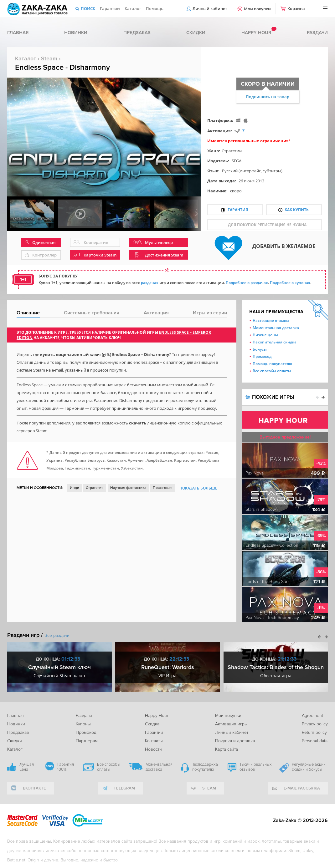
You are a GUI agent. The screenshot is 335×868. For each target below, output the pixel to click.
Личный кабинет (210, 8)
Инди (75, 488)
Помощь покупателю (272, 364)
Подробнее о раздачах (247, 283)
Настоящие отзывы (271, 320)
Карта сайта (227, 749)
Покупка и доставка (235, 741)
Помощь (155, 8)
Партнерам (87, 741)
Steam (49, 58)
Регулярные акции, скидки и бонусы (309, 767)
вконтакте (34, 788)
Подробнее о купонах (290, 283)
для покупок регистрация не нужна (267, 225)
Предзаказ (137, 33)
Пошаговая (163, 488)
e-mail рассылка (302, 788)
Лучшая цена (27, 767)
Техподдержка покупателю (205, 767)
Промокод (262, 356)
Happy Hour (157, 716)
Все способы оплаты (272, 371)
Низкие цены (265, 335)
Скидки (196, 33)
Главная (18, 33)
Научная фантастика (128, 488)
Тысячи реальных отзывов (255, 767)
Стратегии (232, 151)
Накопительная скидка (275, 342)
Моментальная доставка (276, 328)
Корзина (296, 8)
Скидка (152, 724)
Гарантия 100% (66, 767)
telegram (124, 788)
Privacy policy (315, 724)
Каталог (133, 8)
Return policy (314, 732)
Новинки (76, 33)
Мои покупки (257, 9)
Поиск (88, 8)
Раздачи (317, 33)
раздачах (150, 283)
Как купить (297, 210)
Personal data (315, 741)
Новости (153, 749)
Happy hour (256, 33)
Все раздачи (57, 635)
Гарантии (110, 8)
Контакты (154, 741)
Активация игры (231, 724)
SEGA (237, 161)
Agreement (312, 716)
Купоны (83, 724)
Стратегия (95, 488)
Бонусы (260, 349)
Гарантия (238, 210)
